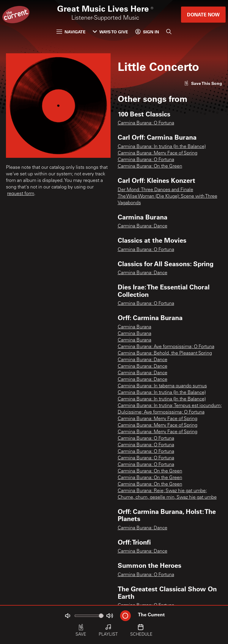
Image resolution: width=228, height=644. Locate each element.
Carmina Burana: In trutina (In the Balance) (162, 147)
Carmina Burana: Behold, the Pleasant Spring (165, 353)
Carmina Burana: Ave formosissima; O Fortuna (166, 347)
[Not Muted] (67, 616)
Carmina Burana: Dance (143, 226)
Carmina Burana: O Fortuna (146, 123)
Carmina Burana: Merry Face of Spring (158, 153)
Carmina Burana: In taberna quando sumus (162, 386)
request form (21, 194)
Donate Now (203, 14)
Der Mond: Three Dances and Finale (155, 190)
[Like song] (203, 83)
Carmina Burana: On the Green (150, 166)
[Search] (169, 32)
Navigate (71, 32)
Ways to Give (110, 32)
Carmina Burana (135, 327)
